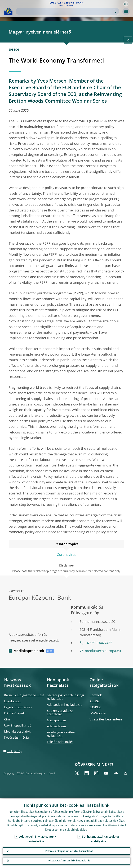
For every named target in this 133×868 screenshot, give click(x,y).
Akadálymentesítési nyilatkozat (61, 734)
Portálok (96, 695)
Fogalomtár (12, 701)
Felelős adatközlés (60, 742)
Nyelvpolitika (56, 720)
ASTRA (94, 701)
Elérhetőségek (14, 713)
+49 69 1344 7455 (99, 643)
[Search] (65, 11)
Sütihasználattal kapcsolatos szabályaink (101, 838)
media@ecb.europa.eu (103, 651)
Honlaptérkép (14, 751)
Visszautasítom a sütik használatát (69, 860)
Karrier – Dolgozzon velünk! (24, 695)
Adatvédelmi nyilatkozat (64, 705)
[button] (126, 4)
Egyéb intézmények (18, 707)
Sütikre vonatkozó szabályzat (60, 712)
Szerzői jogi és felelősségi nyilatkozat (65, 697)
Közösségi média (16, 737)
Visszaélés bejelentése (106, 719)
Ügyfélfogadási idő (18, 725)
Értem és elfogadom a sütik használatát (69, 850)
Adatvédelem (56, 726)
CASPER (95, 707)
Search (114, 11)
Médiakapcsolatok (29, 651)
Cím (7, 719)
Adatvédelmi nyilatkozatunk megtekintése (38, 838)
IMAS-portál (98, 713)
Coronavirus (67, 555)
